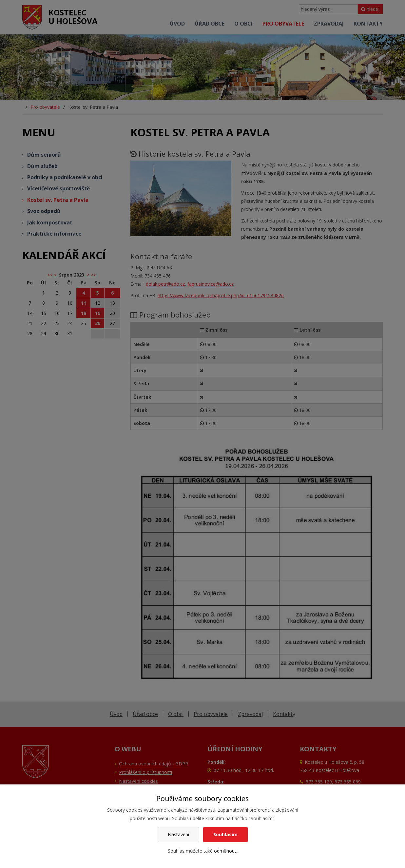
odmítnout (225, 851)
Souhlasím (225, 834)
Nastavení (178, 834)
